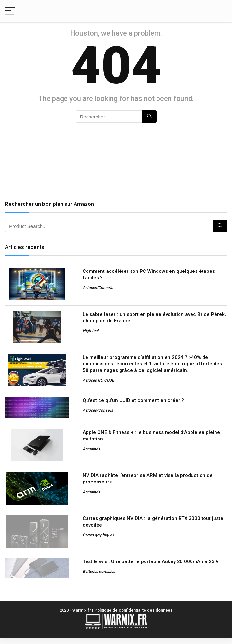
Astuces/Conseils (98, 288)
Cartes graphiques (98, 535)
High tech (91, 331)
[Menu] (10, 11)
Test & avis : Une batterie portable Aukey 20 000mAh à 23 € (151, 561)
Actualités (91, 449)
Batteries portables (99, 572)
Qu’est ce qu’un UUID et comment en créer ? (133, 400)
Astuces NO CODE (98, 380)
